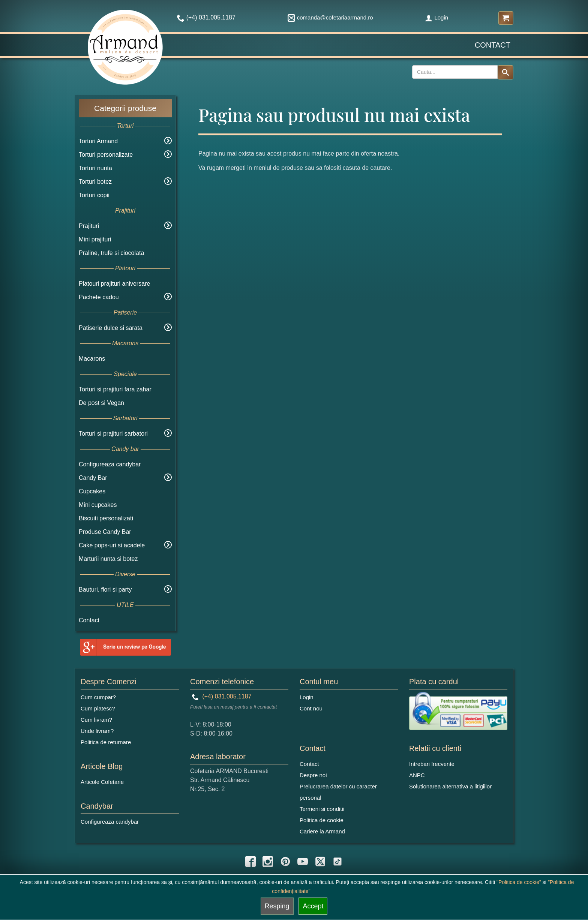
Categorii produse (125, 108)
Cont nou (311, 708)
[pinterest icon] (285, 862)
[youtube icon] (303, 862)
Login (436, 17)
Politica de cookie (322, 820)
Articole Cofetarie (102, 782)
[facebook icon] (250, 862)
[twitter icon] (320, 862)
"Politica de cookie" (519, 882)
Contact (493, 45)
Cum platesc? (98, 708)
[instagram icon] (268, 862)
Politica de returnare (106, 742)
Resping (277, 906)
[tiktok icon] (337, 862)
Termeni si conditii (322, 809)
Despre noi (313, 775)
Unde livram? (97, 731)
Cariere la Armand (322, 831)
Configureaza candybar (110, 464)
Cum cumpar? (98, 697)
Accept (313, 906)
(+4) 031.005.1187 (222, 696)
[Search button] (505, 72)
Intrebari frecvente (432, 764)
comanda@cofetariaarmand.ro (330, 17)
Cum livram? (96, 720)
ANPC (417, 775)
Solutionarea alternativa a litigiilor (450, 786)
